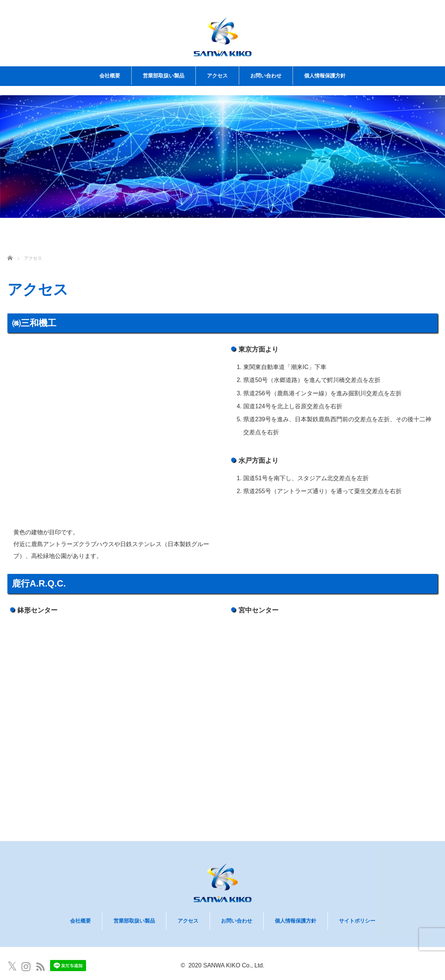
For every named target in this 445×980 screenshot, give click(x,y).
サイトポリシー (357, 921)
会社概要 (110, 76)
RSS (40, 967)
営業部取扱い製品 (164, 76)
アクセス (217, 76)
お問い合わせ (266, 76)
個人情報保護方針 (325, 76)
